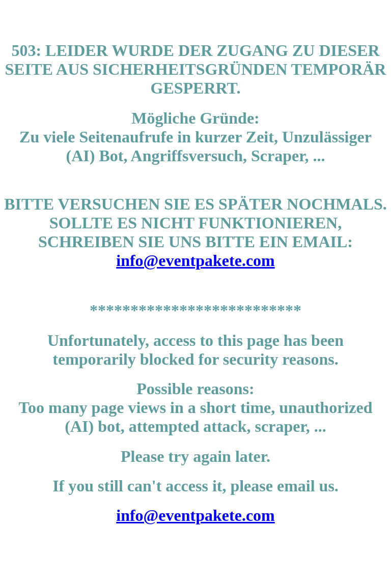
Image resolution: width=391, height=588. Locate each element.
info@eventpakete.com (195, 260)
